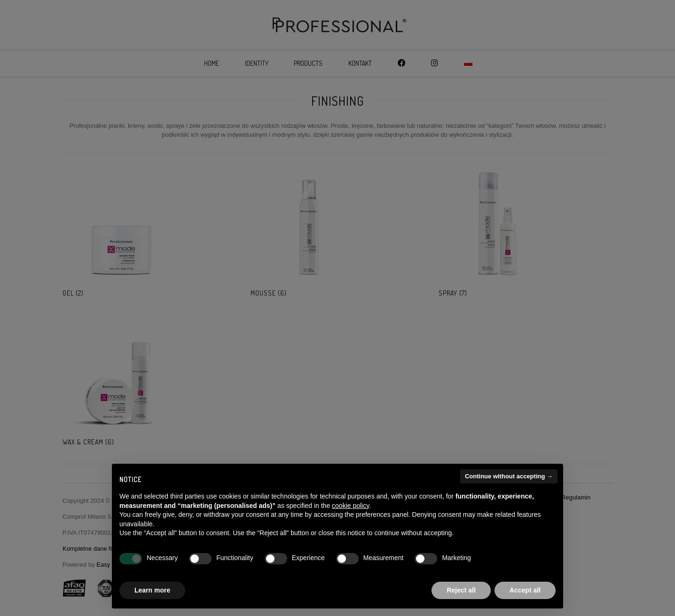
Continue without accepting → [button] (509, 476)
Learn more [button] (152, 590)
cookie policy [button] (350, 506)
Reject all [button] (461, 590)
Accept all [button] (525, 590)
